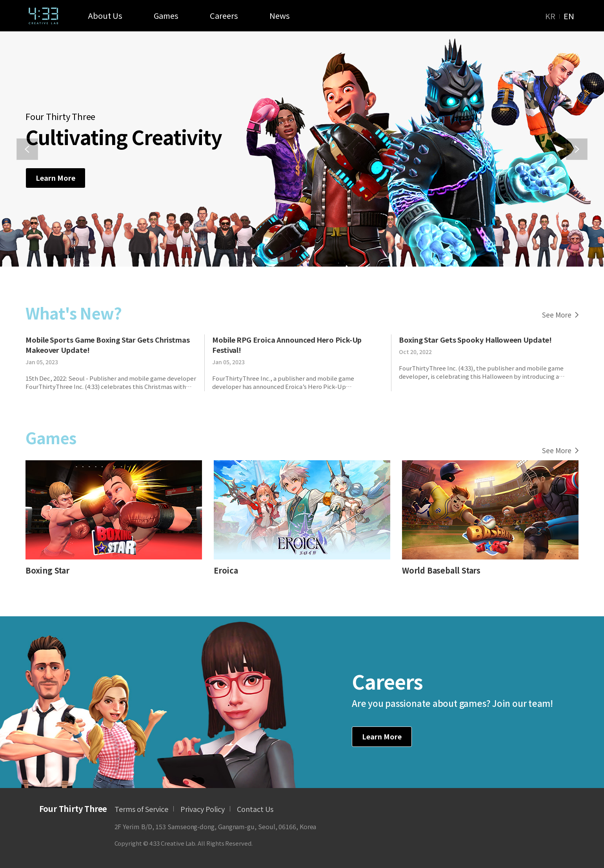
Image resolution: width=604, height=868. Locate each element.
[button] (27, 149)
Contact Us (255, 809)
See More (560, 315)
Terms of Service (141, 809)
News (280, 15)
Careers (224, 15)
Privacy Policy (203, 809)
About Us (105, 15)
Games (166, 15)
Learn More (55, 178)
